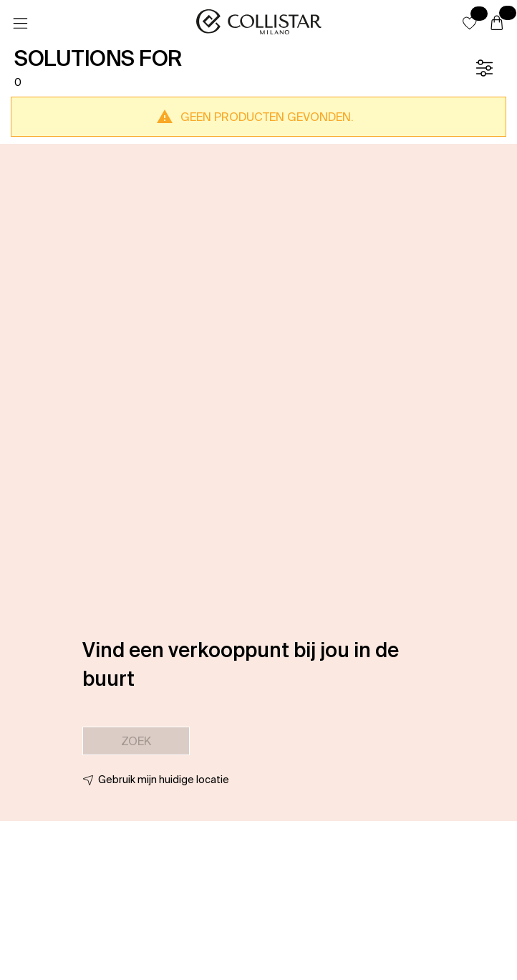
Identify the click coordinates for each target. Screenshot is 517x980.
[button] (470, 23)
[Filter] (484, 68)
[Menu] (20, 24)
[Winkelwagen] (497, 24)
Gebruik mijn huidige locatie (164, 780)
